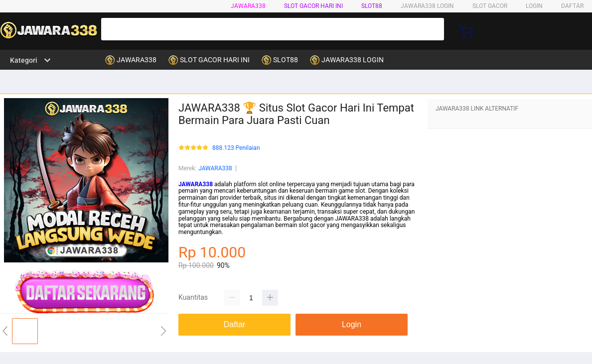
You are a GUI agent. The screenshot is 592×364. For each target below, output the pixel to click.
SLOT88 (372, 6)
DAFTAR (572, 6)
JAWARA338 (248, 6)
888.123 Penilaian (236, 148)
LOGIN (534, 6)
